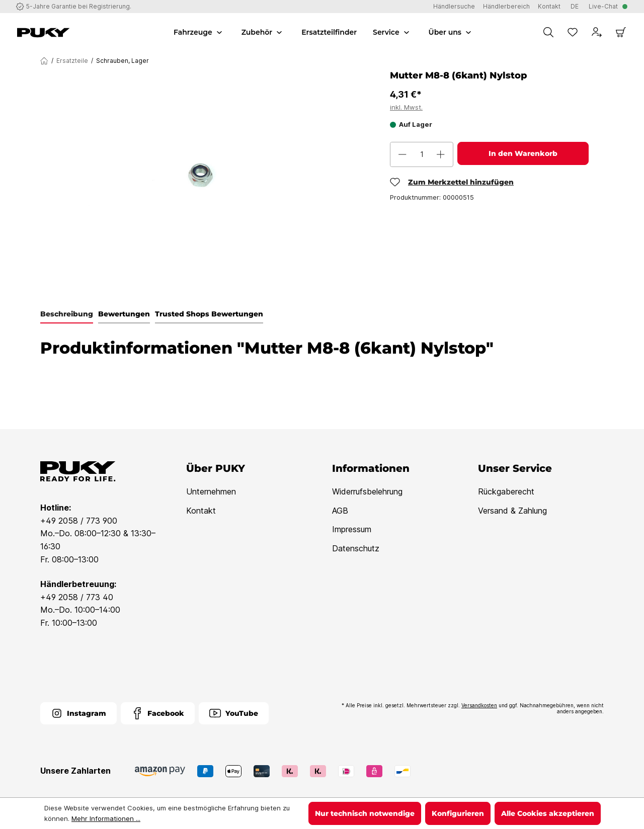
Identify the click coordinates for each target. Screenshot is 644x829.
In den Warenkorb (523, 153)
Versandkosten (479, 705)
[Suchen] (548, 32)
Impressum (352, 529)
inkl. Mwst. (406, 107)
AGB (340, 511)
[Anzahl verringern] (403, 154)
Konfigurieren (458, 813)
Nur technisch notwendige (365, 813)
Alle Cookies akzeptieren (548, 813)
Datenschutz (356, 548)
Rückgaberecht (506, 491)
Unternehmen (211, 491)
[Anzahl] (422, 154)
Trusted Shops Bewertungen (209, 314)
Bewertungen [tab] (124, 314)
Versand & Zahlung (512, 511)
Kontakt (201, 511)
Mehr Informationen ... (106, 818)
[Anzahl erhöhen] (441, 154)
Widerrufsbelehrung (367, 491)
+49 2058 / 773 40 (77, 597)
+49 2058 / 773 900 (79, 521)
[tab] (67, 314)
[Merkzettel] (573, 32)
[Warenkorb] (621, 32)
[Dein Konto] (597, 32)
